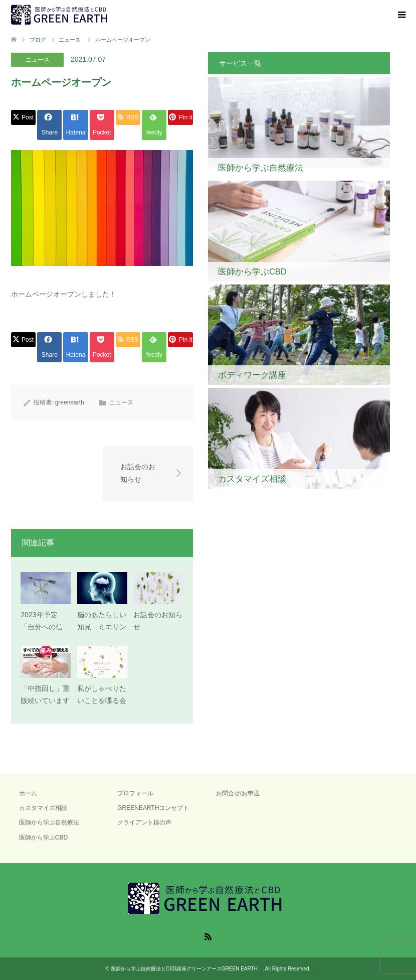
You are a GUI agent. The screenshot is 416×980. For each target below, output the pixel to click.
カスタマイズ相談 (43, 808)
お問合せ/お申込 (238, 793)
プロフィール (135, 793)
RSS (208, 936)
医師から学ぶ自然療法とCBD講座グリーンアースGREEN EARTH (187, 969)
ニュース (38, 60)
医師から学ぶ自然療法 (49, 822)
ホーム (28, 793)
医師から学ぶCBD (43, 837)
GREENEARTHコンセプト (153, 808)
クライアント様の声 (144, 822)
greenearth (70, 402)
